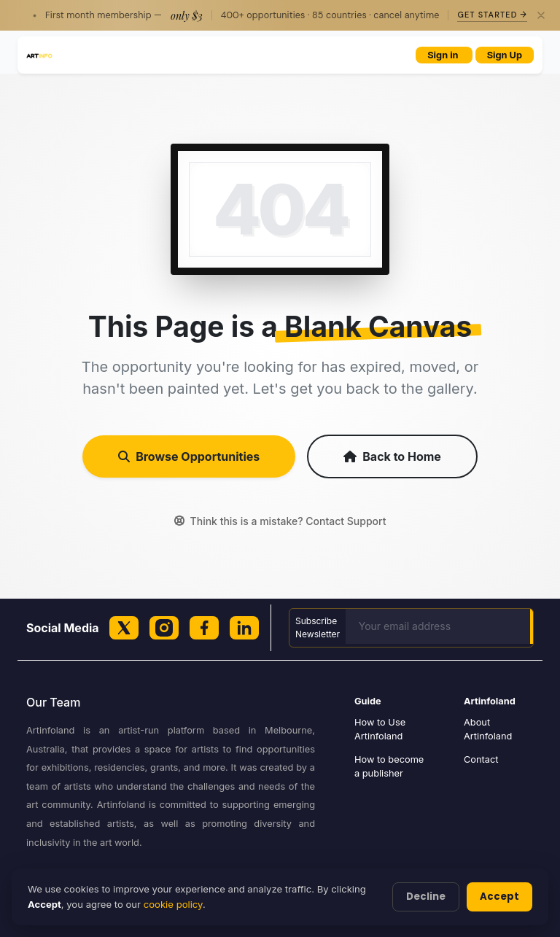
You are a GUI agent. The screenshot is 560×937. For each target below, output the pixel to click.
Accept (499, 897)
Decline (426, 897)
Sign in (444, 55)
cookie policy (173, 904)
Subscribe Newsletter (318, 627)
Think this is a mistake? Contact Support (280, 521)
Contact (481, 759)
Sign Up (505, 55)
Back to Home (392, 456)
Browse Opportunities (189, 456)
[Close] (541, 15)
